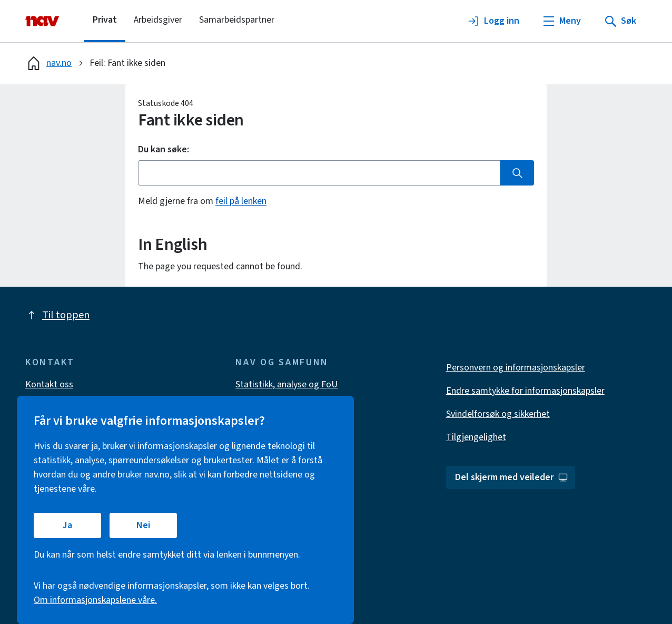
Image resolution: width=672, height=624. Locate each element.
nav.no (48, 63)
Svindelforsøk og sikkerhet (498, 414)
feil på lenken (241, 201)
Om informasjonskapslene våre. (95, 600)
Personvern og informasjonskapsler (516, 368)
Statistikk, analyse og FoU (286, 384)
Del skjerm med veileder (512, 477)
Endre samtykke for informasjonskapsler (525, 391)
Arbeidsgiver (158, 20)
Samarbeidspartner (237, 20)
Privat (105, 20)
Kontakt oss (49, 384)
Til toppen (57, 315)
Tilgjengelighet (476, 437)
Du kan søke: (164, 150)
